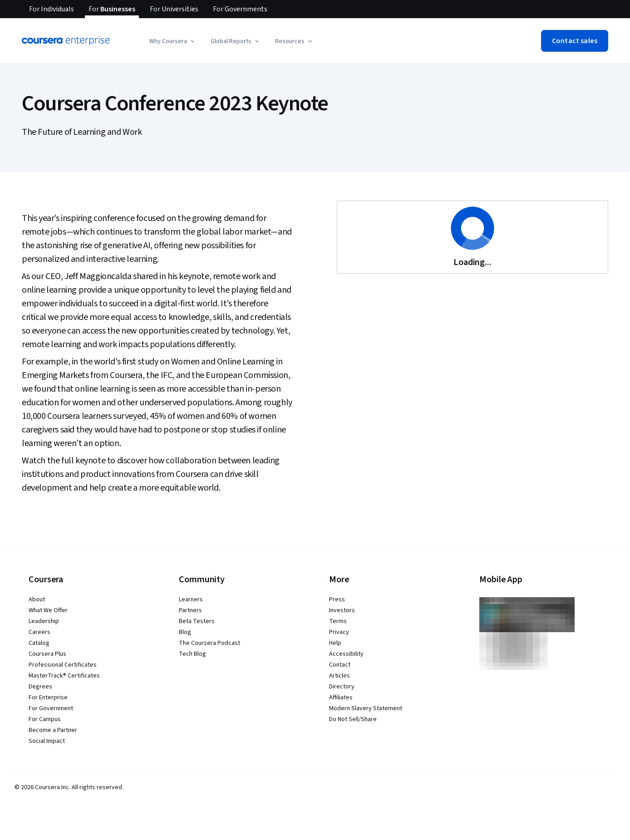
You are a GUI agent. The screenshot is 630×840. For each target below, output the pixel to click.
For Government (51, 708)
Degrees (40, 687)
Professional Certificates (63, 665)
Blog (185, 632)
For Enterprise (48, 698)
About (37, 599)
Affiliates (341, 698)
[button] (173, 41)
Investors (342, 610)
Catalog (39, 643)
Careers (39, 632)
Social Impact (47, 741)
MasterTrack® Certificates (64, 676)
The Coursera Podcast (209, 643)
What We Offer (48, 610)
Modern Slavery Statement (366, 708)
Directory (342, 687)
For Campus (45, 719)
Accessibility (346, 654)
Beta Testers (197, 621)
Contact (340, 665)
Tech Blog (192, 654)
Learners (191, 599)
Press (337, 599)
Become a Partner (53, 730)
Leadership (44, 621)
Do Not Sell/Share (353, 719)
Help (335, 643)
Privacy (339, 632)
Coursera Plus (47, 654)
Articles (340, 676)
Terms (338, 621)
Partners (190, 610)
